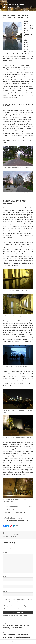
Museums (10, 535)
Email (5, 584)
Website (6, 592)
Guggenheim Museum (18, 449)
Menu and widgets (31, 8)
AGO (11, 451)
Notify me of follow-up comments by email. (17, 606)
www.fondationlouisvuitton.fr (16, 521)
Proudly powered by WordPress (12, 642)
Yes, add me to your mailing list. (16, 615)
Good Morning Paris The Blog (13, 6)
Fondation (18, 86)
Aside (6, 533)
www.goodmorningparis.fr (15, 512)
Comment (6, 553)
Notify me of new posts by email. (14, 609)
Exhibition (18, 535)
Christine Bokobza (25, 533)
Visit (18, 536)
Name (5, 577)
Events (5, 535)
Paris (15, 536)
